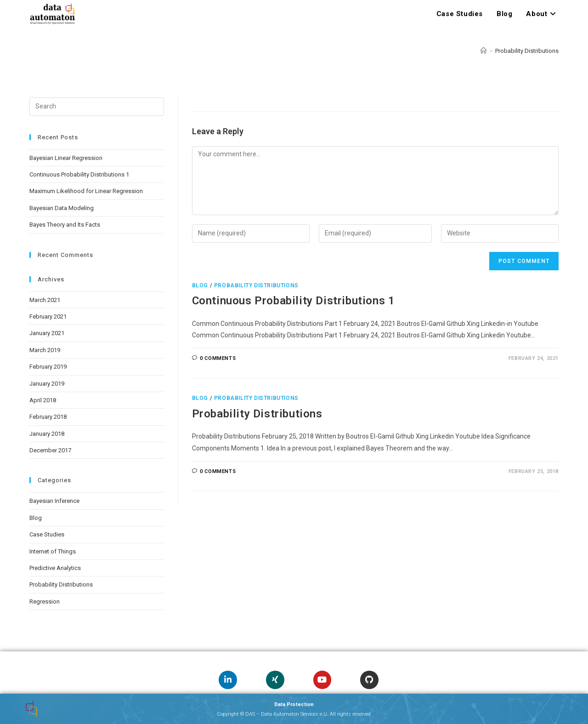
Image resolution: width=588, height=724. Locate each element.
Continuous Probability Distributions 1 (294, 301)
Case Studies (47, 534)
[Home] (483, 51)
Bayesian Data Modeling (62, 208)
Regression (45, 601)
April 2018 (43, 400)
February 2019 (48, 367)
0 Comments (218, 358)
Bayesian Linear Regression (66, 158)
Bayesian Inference (54, 501)
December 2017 (50, 450)
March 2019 (45, 350)
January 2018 (47, 434)
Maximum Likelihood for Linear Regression (86, 191)
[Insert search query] (97, 107)
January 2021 (47, 333)
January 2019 (47, 384)
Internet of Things (53, 551)
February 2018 (48, 417)
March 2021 (45, 300)
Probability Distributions (527, 51)
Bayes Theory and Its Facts (65, 225)
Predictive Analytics (55, 568)
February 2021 (48, 316)
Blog (200, 285)
